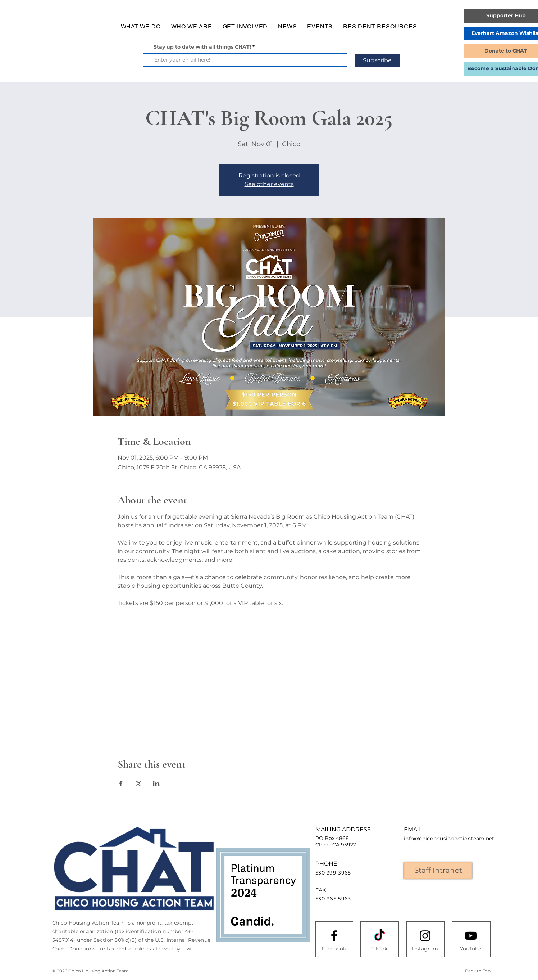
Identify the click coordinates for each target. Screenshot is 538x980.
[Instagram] (425, 949)
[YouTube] (470, 949)
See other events (269, 184)
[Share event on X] (139, 783)
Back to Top (478, 971)
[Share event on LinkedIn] (156, 783)
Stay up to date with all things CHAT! (202, 47)
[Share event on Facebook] (121, 783)
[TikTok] (379, 949)
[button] (141, 26)
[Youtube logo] (471, 936)
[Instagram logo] (425, 936)
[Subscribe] (377, 61)
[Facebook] (334, 949)
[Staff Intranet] (438, 870)
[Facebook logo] (334, 936)
